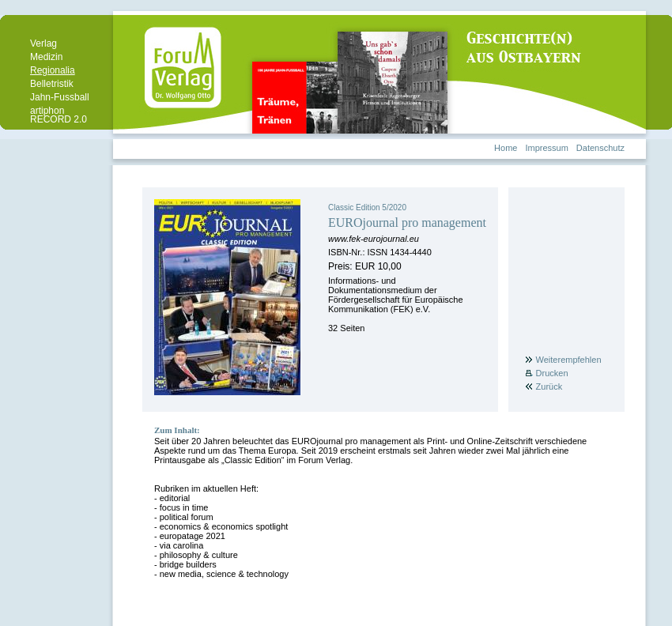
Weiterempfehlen (569, 360)
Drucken (552, 373)
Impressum (546, 148)
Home (506, 148)
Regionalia (53, 70)
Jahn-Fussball (60, 97)
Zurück (549, 387)
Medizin (46, 57)
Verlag (43, 43)
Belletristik (52, 84)
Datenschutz (600, 148)
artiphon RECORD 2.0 (59, 115)
